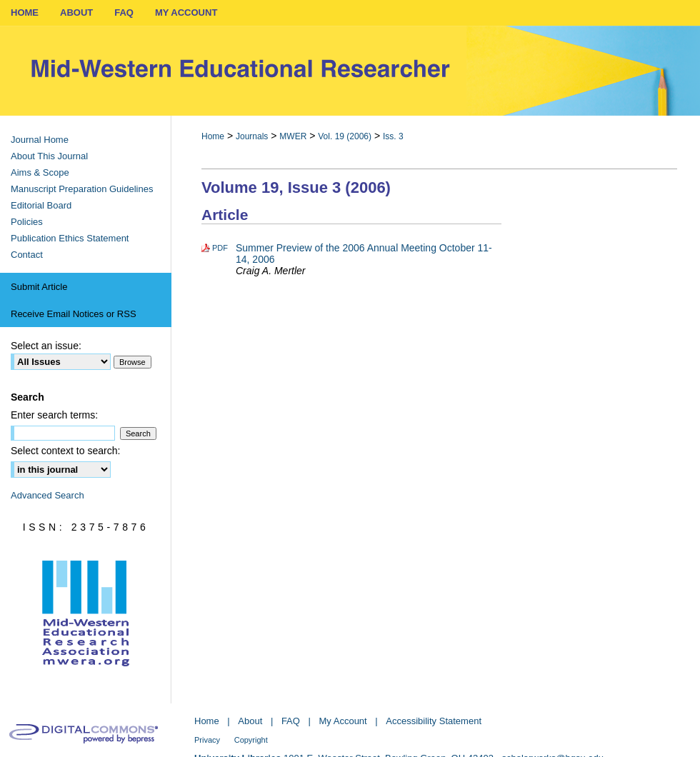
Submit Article (39, 287)
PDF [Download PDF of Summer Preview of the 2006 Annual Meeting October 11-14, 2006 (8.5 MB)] (220, 248)
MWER (293, 136)
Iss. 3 (393, 136)
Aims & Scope (40, 172)
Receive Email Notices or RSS (74, 314)
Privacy (207, 740)
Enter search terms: (54, 415)
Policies (27, 222)
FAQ (291, 721)
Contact (27, 255)
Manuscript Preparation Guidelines (82, 189)
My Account (343, 721)
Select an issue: (46, 346)
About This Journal (49, 156)
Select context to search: (65, 451)
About (250, 721)
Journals (252, 136)
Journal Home (40, 140)
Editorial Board (41, 205)
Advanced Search (47, 495)
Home (213, 136)
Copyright (251, 740)
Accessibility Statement (434, 721)
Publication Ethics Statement (70, 238)
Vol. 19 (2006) (345, 136)
